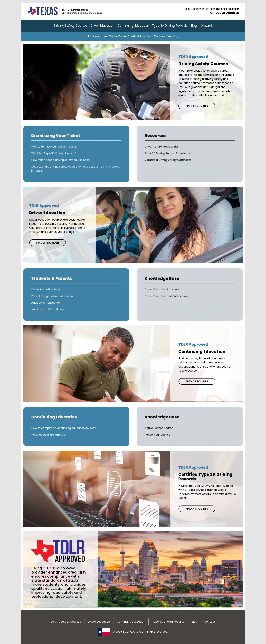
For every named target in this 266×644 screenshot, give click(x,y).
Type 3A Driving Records (170, 26)
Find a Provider (197, 106)
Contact (206, 26)
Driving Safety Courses (71, 26)
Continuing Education (133, 26)
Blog (194, 26)
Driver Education (102, 26)
